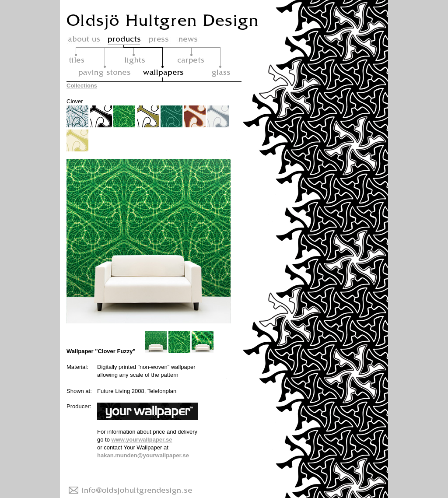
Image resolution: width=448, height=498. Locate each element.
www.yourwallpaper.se (142, 440)
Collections (82, 86)
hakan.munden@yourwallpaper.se (143, 455)
